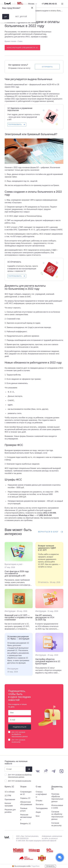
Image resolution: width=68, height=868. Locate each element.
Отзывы (39, 801)
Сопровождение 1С (26, 793)
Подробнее (35, 866)
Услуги (23, 787)
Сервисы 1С (25, 798)
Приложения (10, 799)
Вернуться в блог (51, 532)
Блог (38, 816)
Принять (50, 866)
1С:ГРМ (8, 796)
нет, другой (21, 17)
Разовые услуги (24, 810)
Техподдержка (42, 808)
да (6, 17)
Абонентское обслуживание (26, 803)
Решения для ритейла (10, 811)
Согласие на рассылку (56, 824)
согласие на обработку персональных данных (20, 734)
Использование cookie (57, 807)
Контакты (40, 804)
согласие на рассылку (23, 781)
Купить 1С (9, 787)
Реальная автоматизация (26, 817)
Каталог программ (9, 805)
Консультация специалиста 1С (22, 48)
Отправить (47, 67)
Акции (38, 812)
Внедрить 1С (26, 824)
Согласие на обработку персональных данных (57, 815)
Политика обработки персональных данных (57, 798)
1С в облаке (10, 792)
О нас (38, 787)
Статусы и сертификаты (41, 794)
